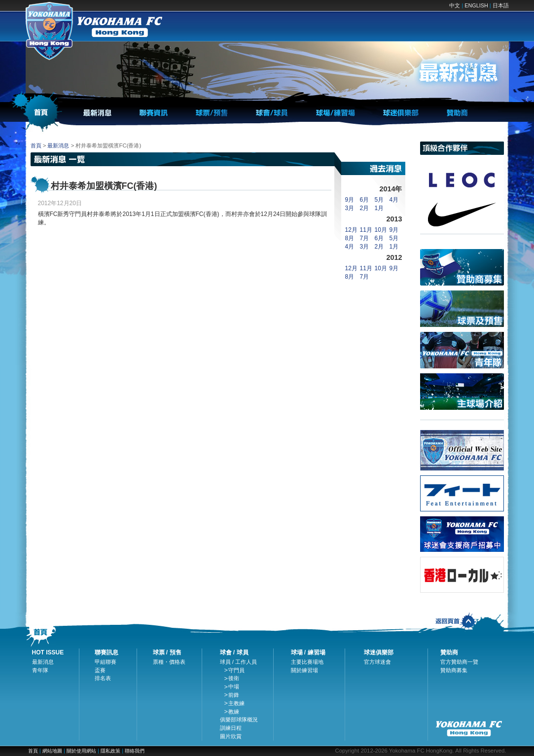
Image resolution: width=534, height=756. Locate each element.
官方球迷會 (377, 662)
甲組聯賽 (106, 662)
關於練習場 (304, 670)
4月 (394, 200)
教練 (234, 712)
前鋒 (234, 695)
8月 (350, 238)
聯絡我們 (135, 751)
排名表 (103, 678)
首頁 (36, 145)
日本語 (501, 5)
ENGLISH (476, 5)
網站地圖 (52, 751)
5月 (379, 200)
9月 (350, 200)
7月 (365, 238)
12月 (351, 230)
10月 (381, 230)
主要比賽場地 (307, 662)
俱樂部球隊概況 (239, 720)
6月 (365, 200)
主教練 (236, 703)
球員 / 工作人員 (239, 662)
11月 (366, 230)
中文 (455, 5)
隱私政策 (110, 751)
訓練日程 (231, 728)
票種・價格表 (169, 662)
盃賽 (100, 670)
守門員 (236, 670)
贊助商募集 (454, 670)
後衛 (234, 678)
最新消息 (58, 145)
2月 (365, 208)
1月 (379, 208)
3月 (350, 208)
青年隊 (40, 670)
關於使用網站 (82, 751)
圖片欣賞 (231, 736)
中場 (234, 686)
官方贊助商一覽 (459, 662)
